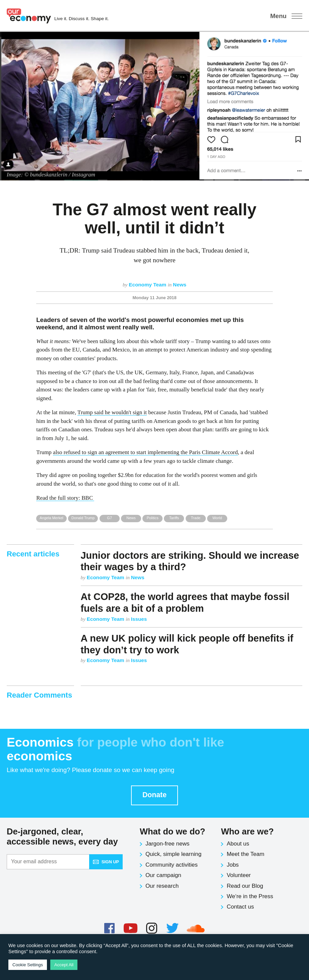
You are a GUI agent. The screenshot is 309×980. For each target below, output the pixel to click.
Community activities (172, 865)
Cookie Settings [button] (28, 965)
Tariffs (174, 518)
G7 (109, 518)
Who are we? (247, 831)
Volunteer (239, 875)
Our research (162, 886)
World (217, 518)
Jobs (233, 865)
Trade (195, 518)
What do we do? (172, 831)
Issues (139, 619)
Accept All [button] (64, 965)
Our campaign (163, 875)
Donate (154, 795)
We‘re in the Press (250, 896)
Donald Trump (83, 518)
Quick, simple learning (173, 854)
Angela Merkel (51, 518)
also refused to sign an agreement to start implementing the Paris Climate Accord (145, 452)
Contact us (240, 907)
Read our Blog (245, 886)
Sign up (106, 862)
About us (238, 844)
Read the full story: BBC (65, 498)
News (180, 285)
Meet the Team (245, 854)
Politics (153, 518)
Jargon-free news (167, 844)
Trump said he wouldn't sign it (112, 412)
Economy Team (148, 285)
